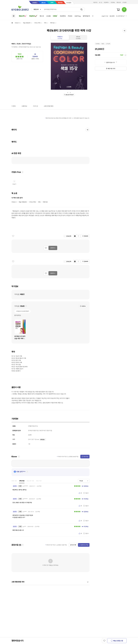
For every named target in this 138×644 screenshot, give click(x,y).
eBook (43, 3)
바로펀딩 (63, 16)
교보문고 (35, 3)
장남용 (19, 44)
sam (52, 2)
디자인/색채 (37, 23)
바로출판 (69, 3)
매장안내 (119, 2)
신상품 (48, 16)
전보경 (24, 44)
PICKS (70, 16)
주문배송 (113, 2)
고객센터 (124, 2)
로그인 (101, 2)
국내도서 (17, 23)
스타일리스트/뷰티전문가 (22, 311)
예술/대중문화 (27, 23)
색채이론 (52, 23)
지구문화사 (15, 47)
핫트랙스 (60, 3)
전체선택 (69, 236)
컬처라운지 (86, 16)
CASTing (78, 16)
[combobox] (37, 9)
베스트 (42, 16)
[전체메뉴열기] (14, 16)
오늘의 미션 (105, 16)
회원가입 (95, 2)
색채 (45, 23)
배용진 (14, 44)
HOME (12, 23)
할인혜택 (112, 16)
